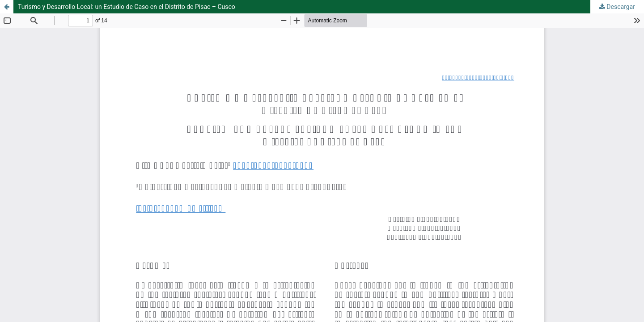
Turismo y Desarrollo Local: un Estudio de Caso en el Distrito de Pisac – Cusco (127, 7)
